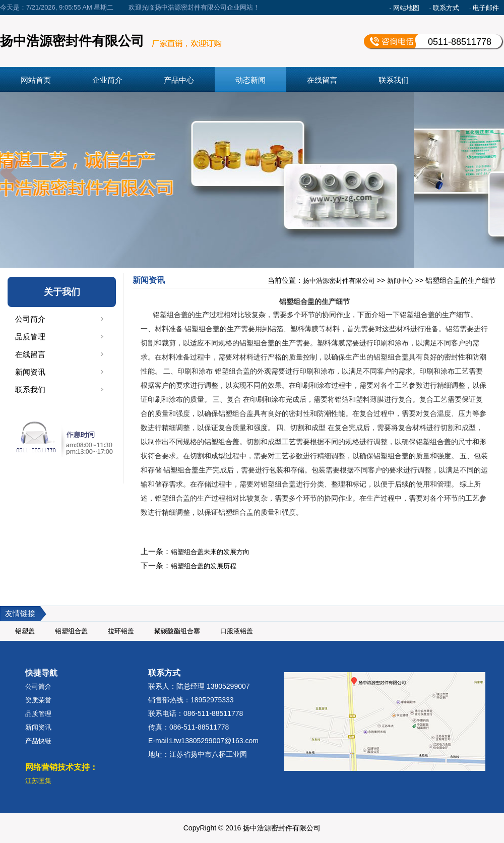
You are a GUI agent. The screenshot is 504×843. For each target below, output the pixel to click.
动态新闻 (250, 80)
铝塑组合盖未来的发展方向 (210, 552)
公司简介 (30, 319)
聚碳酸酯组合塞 (177, 631)
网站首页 (36, 80)
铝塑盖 (25, 631)
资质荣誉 (38, 700)
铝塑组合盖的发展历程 (204, 566)
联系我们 (394, 80)
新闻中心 (400, 281)
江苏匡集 (38, 781)
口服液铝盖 (237, 631)
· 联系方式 (444, 8)
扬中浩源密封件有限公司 (339, 281)
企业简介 (107, 80)
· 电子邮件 (484, 8)
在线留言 (322, 80)
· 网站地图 (404, 8)
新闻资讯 (30, 372)
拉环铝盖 (121, 631)
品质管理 (30, 337)
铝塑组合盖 (71, 631)
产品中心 (179, 80)
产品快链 (38, 741)
